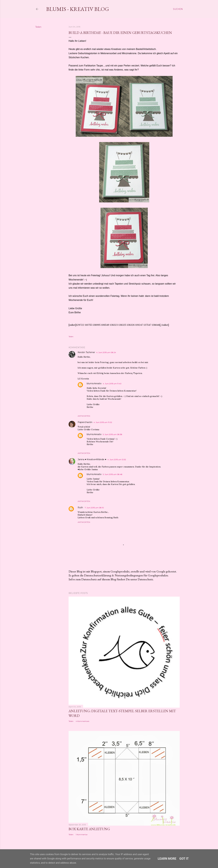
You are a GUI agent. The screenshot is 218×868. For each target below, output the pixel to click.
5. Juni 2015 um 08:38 (112, 434)
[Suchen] (178, 9)
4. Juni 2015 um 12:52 (117, 459)
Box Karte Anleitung (89, 829)
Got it (184, 859)
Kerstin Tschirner (86, 352)
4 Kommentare (82, 721)
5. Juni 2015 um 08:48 (113, 474)
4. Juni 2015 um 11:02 (103, 422)
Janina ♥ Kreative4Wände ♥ (92, 459)
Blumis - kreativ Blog (78, 9)
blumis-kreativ (94, 383)
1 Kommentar (82, 834)
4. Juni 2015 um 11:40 (112, 384)
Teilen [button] (38, 27)
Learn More (167, 859)
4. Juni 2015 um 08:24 (106, 352)
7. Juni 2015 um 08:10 (94, 508)
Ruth (81, 508)
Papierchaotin (85, 422)
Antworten (84, 416)
